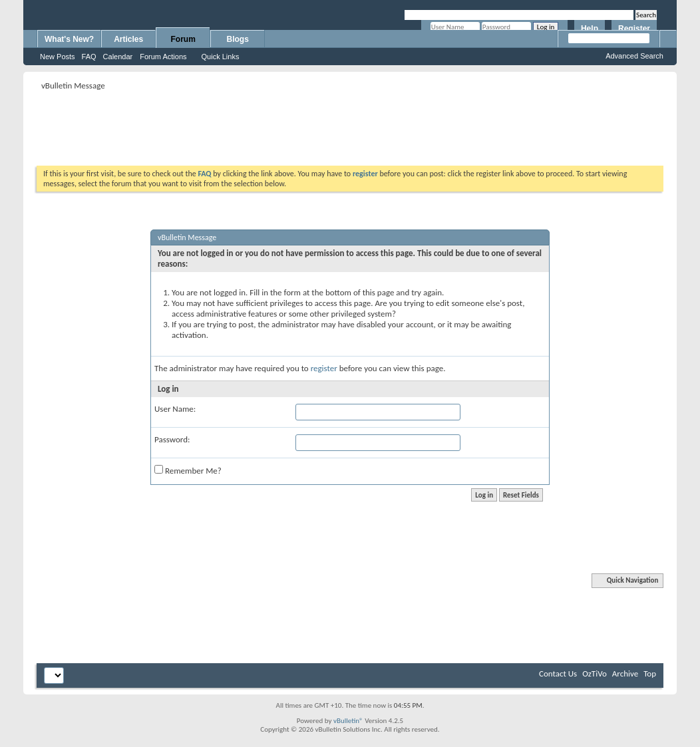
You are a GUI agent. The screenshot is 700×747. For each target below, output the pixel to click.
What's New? (69, 39)
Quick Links (221, 57)
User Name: (175, 409)
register (324, 368)
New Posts (58, 57)
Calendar (118, 57)
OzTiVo (595, 673)
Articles (128, 39)
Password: (172, 439)
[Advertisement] (350, 124)
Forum (183, 39)
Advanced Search (634, 56)
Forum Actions (163, 57)
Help (590, 29)
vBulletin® (348, 721)
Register (634, 29)
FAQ (89, 57)
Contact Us (558, 673)
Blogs (238, 39)
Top (650, 673)
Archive (625, 673)
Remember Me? (188, 470)
